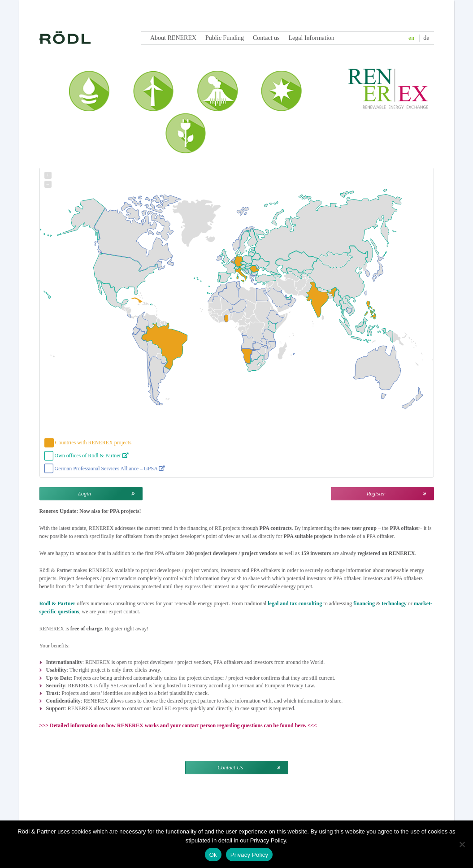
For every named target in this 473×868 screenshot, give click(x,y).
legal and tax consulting (295, 603)
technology (394, 603)
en (411, 38)
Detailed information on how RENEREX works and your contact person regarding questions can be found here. (178, 725)
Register (376, 494)
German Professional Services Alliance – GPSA (110, 469)
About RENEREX (173, 38)
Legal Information (312, 38)
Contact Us (230, 768)
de (426, 38)
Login (85, 494)
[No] (462, 844)
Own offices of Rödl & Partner (92, 456)
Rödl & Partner (58, 603)
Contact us (266, 38)
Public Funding (225, 38)
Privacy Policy (249, 855)
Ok (213, 855)
